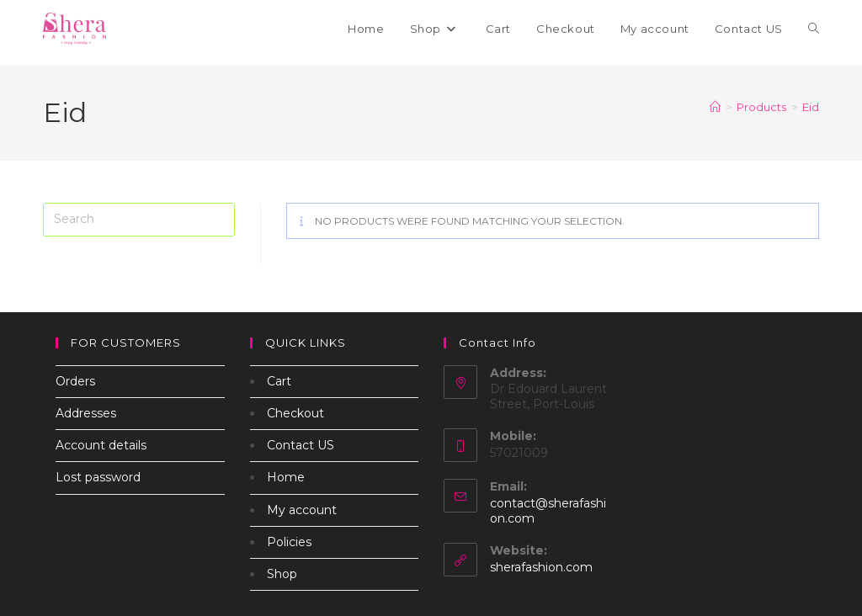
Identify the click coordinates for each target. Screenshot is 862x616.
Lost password (98, 477)
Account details (101, 445)
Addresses (86, 413)
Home (286, 477)
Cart (279, 381)
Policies (289, 542)
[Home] (715, 107)
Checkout (295, 413)
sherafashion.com (541, 567)
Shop (282, 574)
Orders (75, 381)
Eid (811, 107)
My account (302, 510)
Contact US (301, 445)
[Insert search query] (139, 220)
